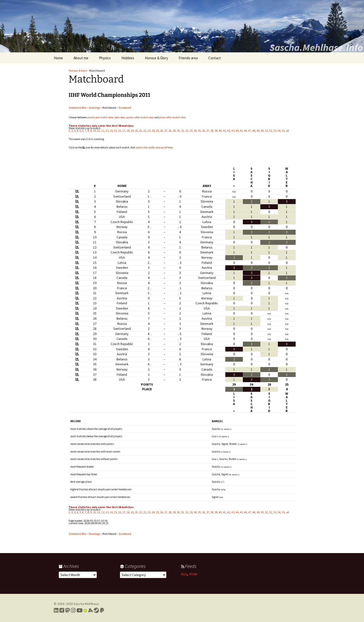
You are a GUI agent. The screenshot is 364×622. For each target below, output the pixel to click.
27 (166, 131)
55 (283, 131)
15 (115, 131)
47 (250, 131)
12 (103, 131)
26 (162, 131)
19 (132, 131)
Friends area (188, 58)
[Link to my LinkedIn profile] (56, 610)
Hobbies (128, 58)
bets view (120, 117)
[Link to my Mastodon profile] (67, 610)
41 (225, 131)
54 (279, 131)
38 (212, 131)
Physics (105, 58)
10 (95, 131)
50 (262, 131)
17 (124, 131)
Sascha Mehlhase (86, 604)
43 (233, 131)
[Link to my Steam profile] (96, 610)
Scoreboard (125, 108)
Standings (94, 108)
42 (229, 131)
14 (111, 131)
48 (254, 131)
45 (241, 131)
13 (107, 131)
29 (174, 131)
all (287, 131)
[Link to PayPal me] (102, 610)
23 (149, 131)
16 (120, 131)
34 (195, 131)
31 (183, 131)
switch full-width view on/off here (154, 147)
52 (271, 131)
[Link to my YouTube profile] (80, 610)
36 (204, 131)
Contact (215, 58)
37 (208, 131)
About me (81, 58)
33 (191, 131)
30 (178, 131)
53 (275, 131)
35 (199, 131)
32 (187, 131)
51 (267, 131)
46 (246, 131)
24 (153, 131)
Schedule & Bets (77, 108)
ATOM (193, 574)
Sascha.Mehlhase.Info (316, 47)
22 (145, 131)
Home (58, 58)
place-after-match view (172, 117)
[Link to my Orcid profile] (85, 610)
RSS (184, 574)
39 (216, 131)
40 (220, 131)
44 (237, 131)
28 (170, 131)
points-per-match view (100, 117)
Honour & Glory (156, 58)
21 (141, 131)
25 (157, 131)
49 (258, 131)
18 (128, 131)
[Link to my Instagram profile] (73, 610)
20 (136, 131)
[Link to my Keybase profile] (90, 610)
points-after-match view (140, 117)
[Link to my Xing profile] (62, 610)
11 (99, 131)
